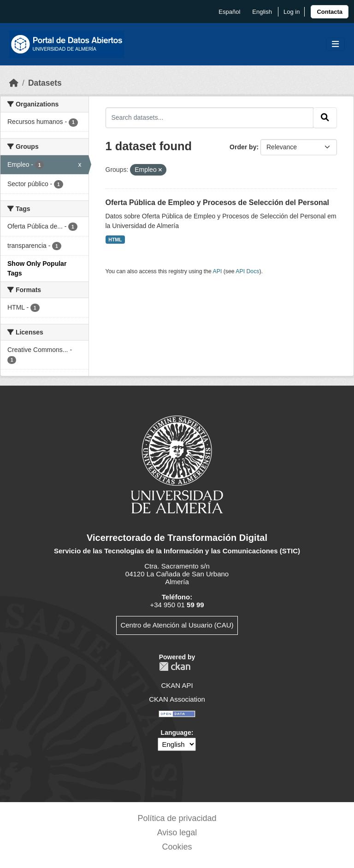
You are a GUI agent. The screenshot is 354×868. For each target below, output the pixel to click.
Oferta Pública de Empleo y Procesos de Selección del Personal (218, 202)
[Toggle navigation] (335, 44)
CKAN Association (177, 699)
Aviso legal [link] (177, 833)
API (218, 271)
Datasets (45, 83)
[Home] (14, 83)
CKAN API (177, 685)
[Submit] (325, 117)
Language (176, 733)
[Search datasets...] (210, 117)
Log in (292, 12)
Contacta (330, 12)
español (229, 12)
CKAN (175, 666)
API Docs (247, 271)
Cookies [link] (177, 847)
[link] (330, 12)
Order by (243, 147)
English (262, 12)
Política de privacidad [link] (177, 818)
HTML (115, 240)
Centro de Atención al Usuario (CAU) (177, 625)
